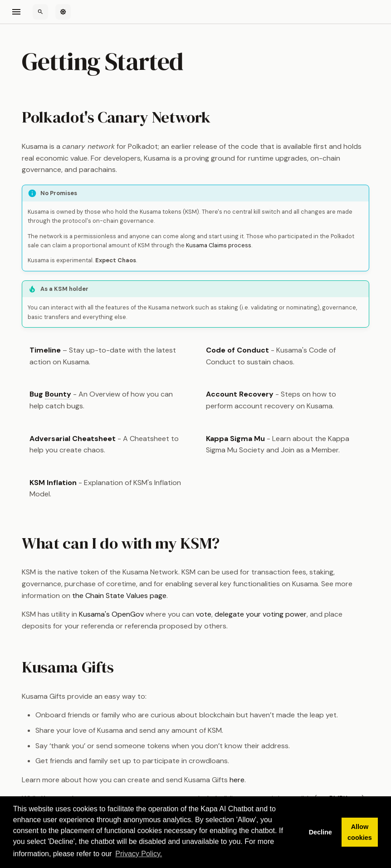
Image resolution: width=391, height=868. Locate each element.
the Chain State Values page (119, 596)
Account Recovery (240, 394)
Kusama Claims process (219, 245)
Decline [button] (320, 832)
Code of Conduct (237, 350)
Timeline (45, 350)
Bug (50, 394)
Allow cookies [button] (360, 832)
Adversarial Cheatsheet (73, 439)
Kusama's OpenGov (111, 614)
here (237, 780)
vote (204, 614)
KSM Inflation (53, 483)
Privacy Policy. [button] (139, 854)
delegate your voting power (261, 614)
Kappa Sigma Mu (235, 439)
